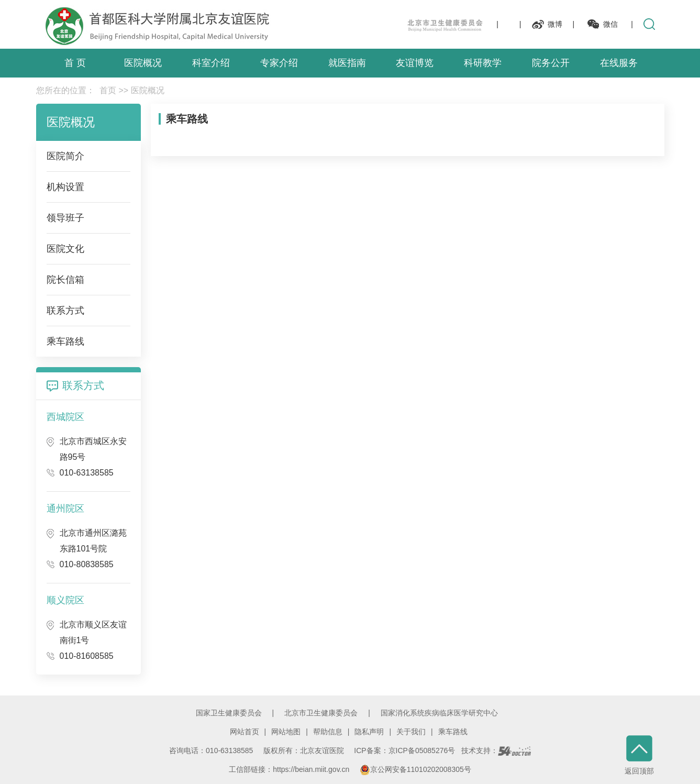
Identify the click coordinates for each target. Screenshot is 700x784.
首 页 (75, 63)
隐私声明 (369, 732)
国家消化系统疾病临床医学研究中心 (439, 713)
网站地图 (286, 732)
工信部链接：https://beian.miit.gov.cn (290, 769)
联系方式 (83, 385)
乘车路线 (453, 732)
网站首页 (245, 732)
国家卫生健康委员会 (229, 713)
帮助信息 (328, 732)
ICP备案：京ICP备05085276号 (404, 750)
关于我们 (411, 732)
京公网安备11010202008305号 (415, 769)
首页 (108, 90)
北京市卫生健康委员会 (321, 713)
